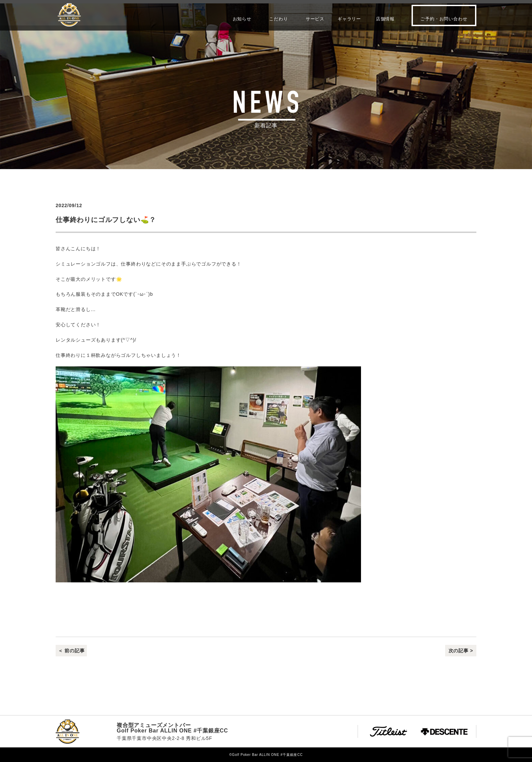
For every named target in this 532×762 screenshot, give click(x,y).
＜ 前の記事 (71, 651)
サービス (315, 19)
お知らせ (242, 19)
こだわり (278, 19)
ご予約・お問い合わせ (444, 19)
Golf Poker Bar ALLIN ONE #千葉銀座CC (69, 15)
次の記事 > (461, 651)
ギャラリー (349, 19)
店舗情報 (385, 19)
